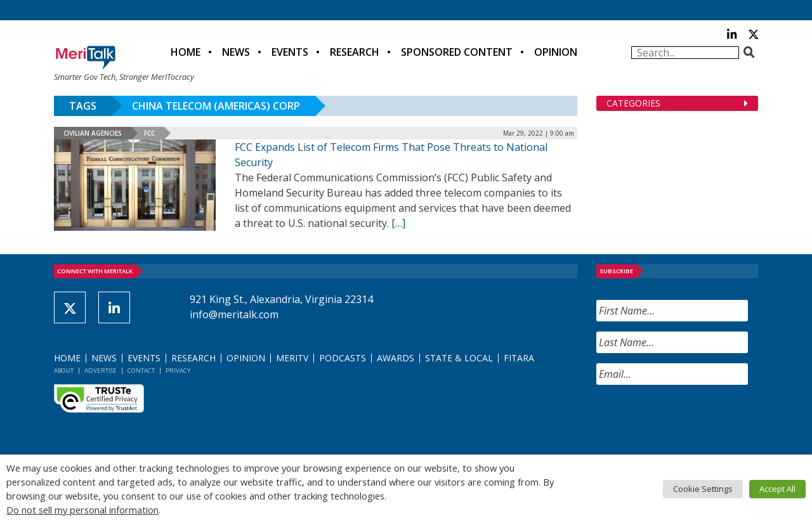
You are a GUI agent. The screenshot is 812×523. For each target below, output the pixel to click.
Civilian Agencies (93, 133)
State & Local (459, 358)
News (236, 52)
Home (186, 52)
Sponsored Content (457, 52)
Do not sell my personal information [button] (82, 510)
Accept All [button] (777, 489)
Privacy (178, 371)
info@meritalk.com (234, 314)
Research (355, 52)
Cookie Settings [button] (703, 489)
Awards (396, 358)
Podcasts (343, 358)
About (64, 371)
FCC (149, 133)
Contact (141, 371)
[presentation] (693, 420)
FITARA (519, 358)
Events (290, 52)
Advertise (101, 371)
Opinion (556, 52)
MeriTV (292, 358)
